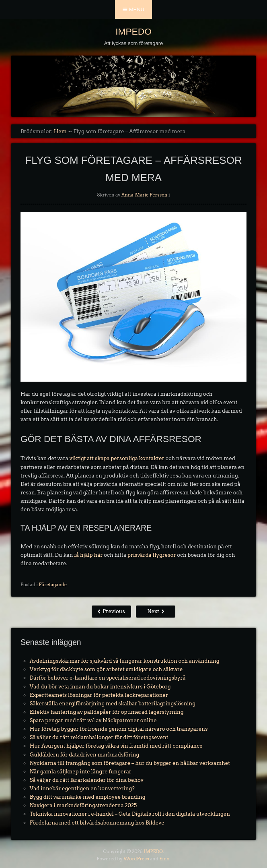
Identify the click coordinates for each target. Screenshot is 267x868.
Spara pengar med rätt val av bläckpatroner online (93, 720)
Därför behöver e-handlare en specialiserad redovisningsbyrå (108, 678)
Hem (60, 131)
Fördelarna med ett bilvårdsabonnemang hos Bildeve (97, 823)
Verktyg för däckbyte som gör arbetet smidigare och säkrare (106, 669)
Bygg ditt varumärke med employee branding (88, 797)
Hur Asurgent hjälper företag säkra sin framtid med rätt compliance (116, 746)
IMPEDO (133, 31)
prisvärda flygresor (152, 555)
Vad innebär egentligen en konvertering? (82, 788)
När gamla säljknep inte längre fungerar (81, 772)
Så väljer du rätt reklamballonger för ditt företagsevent (99, 737)
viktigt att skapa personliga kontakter (117, 458)
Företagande (53, 585)
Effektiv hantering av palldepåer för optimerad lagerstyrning (107, 712)
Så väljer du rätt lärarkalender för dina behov (87, 780)
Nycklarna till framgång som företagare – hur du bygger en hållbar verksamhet (130, 763)
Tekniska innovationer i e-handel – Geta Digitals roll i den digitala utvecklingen (130, 814)
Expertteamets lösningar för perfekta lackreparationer (99, 695)
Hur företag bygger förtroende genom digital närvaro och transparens (119, 729)
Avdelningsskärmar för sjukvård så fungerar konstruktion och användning (125, 661)
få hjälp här (88, 555)
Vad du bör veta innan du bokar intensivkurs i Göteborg (100, 687)
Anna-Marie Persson (145, 195)
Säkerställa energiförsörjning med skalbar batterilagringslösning (113, 704)
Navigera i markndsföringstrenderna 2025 (83, 805)
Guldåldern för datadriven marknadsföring (84, 755)
